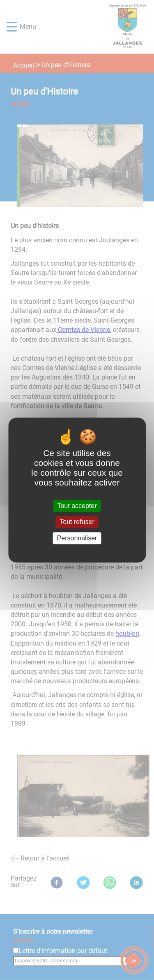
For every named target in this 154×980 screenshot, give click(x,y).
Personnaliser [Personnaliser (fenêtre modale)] (77, 538)
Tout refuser (77, 522)
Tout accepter (77, 506)
